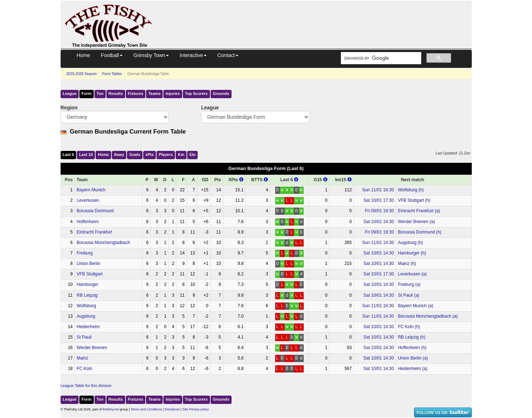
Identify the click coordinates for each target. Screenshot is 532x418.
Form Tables (112, 74)
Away (119, 154)
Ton (100, 93)
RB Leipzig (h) (412, 337)
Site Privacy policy (196, 409)
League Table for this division (86, 386)
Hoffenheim (87, 222)
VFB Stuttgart (89, 274)
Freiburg (85, 253)
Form (87, 93)
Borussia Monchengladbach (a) (428, 316)
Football (112, 55)
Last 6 (69, 154)
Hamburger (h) (412, 253)
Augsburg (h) (410, 243)
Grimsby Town (151, 55)
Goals (135, 154)
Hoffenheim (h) (412, 348)
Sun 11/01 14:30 (378, 243)
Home (83, 55)
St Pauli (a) (408, 295)
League (70, 93)
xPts (150, 154)
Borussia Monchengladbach (103, 243)
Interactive (193, 55)
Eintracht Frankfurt (94, 232)
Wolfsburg (86, 306)
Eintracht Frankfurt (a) (419, 211)
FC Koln (84, 369)
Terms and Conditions (146, 409)
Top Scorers (196, 93)
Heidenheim (88, 327)
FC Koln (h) (409, 327)
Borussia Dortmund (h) (420, 232)
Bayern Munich (91, 190)
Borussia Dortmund (95, 211)
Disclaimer (172, 409)
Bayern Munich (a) (416, 306)
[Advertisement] (318, 17)
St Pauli (84, 337)
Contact (228, 55)
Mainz (82, 358)
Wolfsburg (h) (411, 190)
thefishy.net (111, 409)
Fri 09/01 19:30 (379, 211)
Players (166, 154)
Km (181, 154)
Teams (154, 93)
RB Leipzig (87, 295)
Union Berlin (88, 264)
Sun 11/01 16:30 (378, 190)
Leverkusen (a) (412, 274)
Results (116, 93)
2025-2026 (82, 74)
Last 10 (86, 154)
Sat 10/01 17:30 (379, 200)
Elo (192, 154)
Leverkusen (88, 200)
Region (69, 108)
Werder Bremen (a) (416, 222)
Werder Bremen (92, 348)
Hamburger (87, 284)
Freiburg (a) (409, 284)
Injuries (173, 93)
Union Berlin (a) (413, 358)
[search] (380, 58)
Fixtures (136, 93)
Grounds (221, 93)
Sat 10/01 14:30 (379, 222)
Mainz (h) (407, 264)
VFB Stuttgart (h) (414, 200)
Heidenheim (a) (413, 369)
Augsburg (86, 316)
